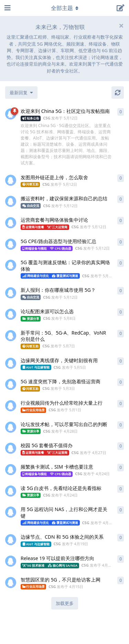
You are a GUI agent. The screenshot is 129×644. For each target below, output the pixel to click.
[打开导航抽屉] (7, 8)
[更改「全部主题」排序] (21, 93)
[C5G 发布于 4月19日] (11, 540)
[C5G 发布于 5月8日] (11, 314)
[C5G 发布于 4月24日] (11, 470)
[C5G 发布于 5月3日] (11, 384)
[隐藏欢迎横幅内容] (121, 26)
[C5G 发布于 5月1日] (11, 406)
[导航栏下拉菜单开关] (65, 8)
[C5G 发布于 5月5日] (11, 363)
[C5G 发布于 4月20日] (11, 512)
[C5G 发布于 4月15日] (11, 583)
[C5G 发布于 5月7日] (11, 336)
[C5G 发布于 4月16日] (11, 561)
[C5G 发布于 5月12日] (11, 114)
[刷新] (118, 93)
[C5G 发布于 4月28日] (11, 427)
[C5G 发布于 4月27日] (11, 448)
